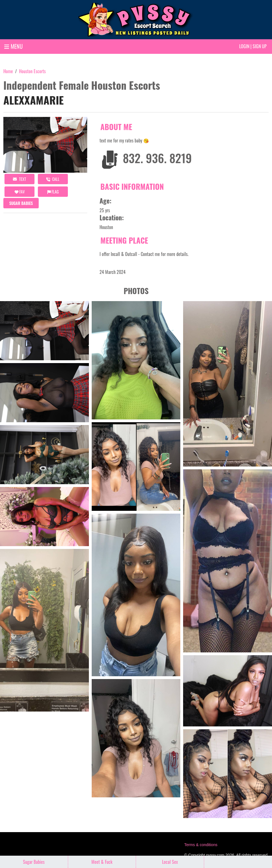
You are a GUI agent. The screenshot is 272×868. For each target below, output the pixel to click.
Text (19, 179)
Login (244, 46)
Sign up (260, 46)
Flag (53, 192)
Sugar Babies (21, 203)
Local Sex (170, 862)
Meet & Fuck (102, 862)
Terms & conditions (201, 845)
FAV (20, 192)
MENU (13, 46)
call (53, 179)
